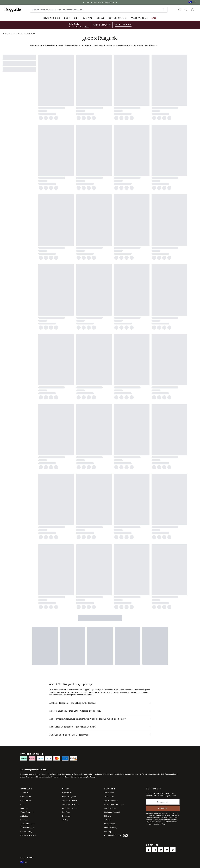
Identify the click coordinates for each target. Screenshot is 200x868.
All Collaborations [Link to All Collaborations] (70, 808)
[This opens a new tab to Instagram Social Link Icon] (155, 850)
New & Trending (52, 18)
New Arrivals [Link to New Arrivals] (67, 793)
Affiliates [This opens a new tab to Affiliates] (24, 816)
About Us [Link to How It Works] (24, 793)
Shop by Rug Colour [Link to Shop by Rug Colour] (71, 804)
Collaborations (118, 18)
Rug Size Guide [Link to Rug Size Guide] (110, 808)
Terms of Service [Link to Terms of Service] (27, 824)
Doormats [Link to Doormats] (66, 816)
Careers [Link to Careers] (24, 808)
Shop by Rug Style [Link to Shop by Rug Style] (70, 800)
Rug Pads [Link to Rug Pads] (66, 812)
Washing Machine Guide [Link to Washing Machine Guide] (114, 804)
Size (76, 18)
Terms (87, 27)
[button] (180, 10)
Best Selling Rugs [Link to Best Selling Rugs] (69, 796)
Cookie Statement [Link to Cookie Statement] (28, 835)
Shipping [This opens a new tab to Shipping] (108, 816)
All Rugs (12, 33)
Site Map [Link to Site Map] (108, 832)
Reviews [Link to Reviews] (24, 820)
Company (26, 789)
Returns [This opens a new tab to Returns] (107, 820)
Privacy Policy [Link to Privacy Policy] (26, 832)
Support (110, 789)
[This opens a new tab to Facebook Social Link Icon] (148, 850)
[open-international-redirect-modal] (192, 2)
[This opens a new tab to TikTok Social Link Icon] (173, 850)
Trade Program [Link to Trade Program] (27, 812)
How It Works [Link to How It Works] (26, 796)
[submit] (165, 10)
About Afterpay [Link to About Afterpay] (111, 828)
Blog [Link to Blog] (22, 804)
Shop (66, 789)
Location (27, 858)
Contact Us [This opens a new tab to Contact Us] (109, 796)
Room (67, 18)
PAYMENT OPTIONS (32, 754)
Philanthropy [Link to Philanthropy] (26, 800)
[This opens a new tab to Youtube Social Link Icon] (167, 850)
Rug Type (88, 18)
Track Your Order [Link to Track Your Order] (111, 800)
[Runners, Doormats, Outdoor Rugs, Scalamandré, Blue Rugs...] (96, 10)
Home (5, 33)
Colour (101, 18)
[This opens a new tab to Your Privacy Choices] (125, 835)
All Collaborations (26, 33)
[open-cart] (193, 10)
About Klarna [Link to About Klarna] (110, 824)
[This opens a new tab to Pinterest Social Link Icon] (161, 850)
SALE (154, 18)
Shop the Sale (109, 2)
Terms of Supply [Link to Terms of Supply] (27, 828)
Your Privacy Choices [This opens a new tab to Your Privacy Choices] (113, 835)
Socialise (152, 845)
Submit (163, 808)
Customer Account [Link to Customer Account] (112, 812)
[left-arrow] (84, 2)
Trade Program (139, 18)
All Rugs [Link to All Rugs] (65, 820)
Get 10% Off (154, 789)
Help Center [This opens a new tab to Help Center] (109, 793)
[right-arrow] (116, 2)
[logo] (13, 10)
